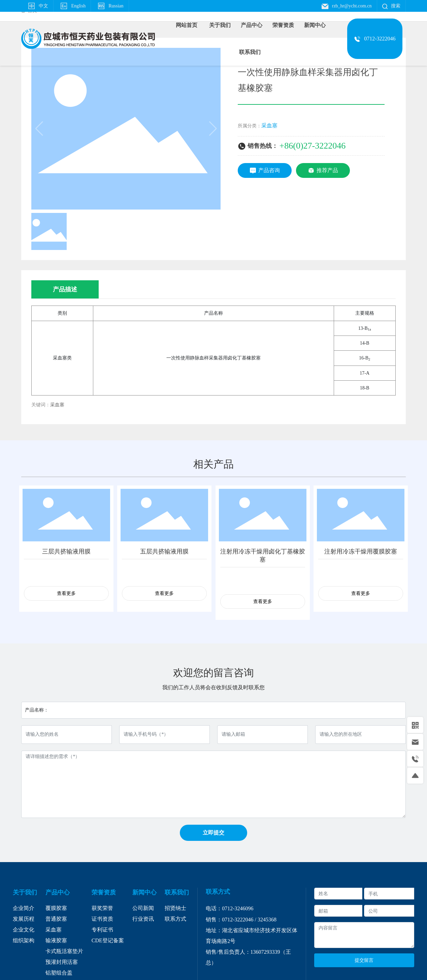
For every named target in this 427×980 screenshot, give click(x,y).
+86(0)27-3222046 (313, 146)
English (72, 6)
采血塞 (269, 125)
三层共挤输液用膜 (66, 551)
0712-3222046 (238, 920)
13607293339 (265, 952)
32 (260, 920)
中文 (37, 6)
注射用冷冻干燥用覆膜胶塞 (361, 551)
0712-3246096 (238, 908)
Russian (110, 6)
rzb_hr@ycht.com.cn (347, 6)
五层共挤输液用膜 (164, 551)
